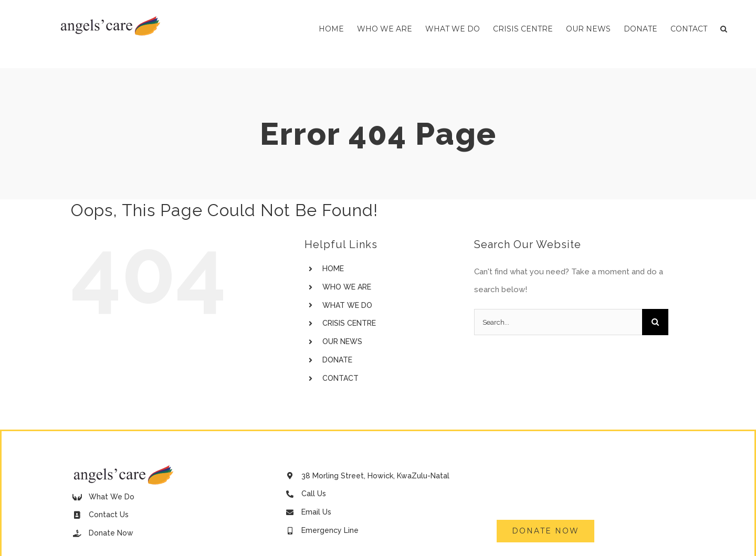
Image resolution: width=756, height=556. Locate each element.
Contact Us (109, 515)
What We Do (112, 497)
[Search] (655, 322)
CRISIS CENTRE (349, 323)
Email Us (316, 512)
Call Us (314, 494)
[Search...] (558, 322)
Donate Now (111, 533)
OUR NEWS (342, 341)
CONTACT (340, 378)
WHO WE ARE (347, 287)
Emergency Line (330, 530)
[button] (724, 29)
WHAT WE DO (347, 305)
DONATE (337, 360)
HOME (333, 269)
